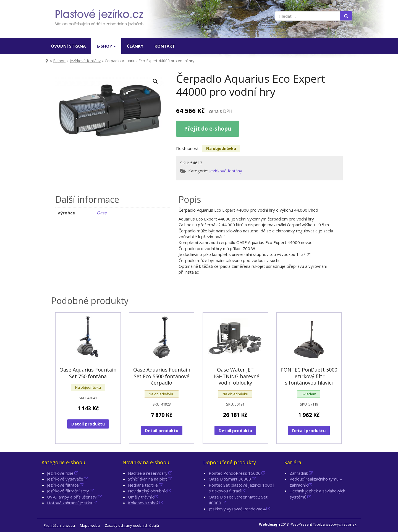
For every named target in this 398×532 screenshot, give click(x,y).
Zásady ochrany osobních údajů (132, 525)
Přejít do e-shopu (208, 129)
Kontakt (165, 46)
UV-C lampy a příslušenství (72, 497)
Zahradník (299, 473)
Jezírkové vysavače (65, 479)
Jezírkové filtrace (63, 485)
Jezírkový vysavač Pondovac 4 (237, 509)
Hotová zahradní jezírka (70, 503)
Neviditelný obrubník (147, 491)
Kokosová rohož (143, 503)
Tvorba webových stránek (335, 524)
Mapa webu (90, 525)
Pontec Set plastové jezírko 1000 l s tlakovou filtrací (241, 488)
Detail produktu (88, 424)
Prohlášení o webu (59, 525)
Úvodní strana (68, 46)
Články (135, 46)
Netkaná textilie (143, 485)
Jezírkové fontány (85, 61)
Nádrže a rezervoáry (148, 473)
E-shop (106, 46)
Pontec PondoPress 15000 (235, 473)
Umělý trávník (141, 497)
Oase (102, 213)
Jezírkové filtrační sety (68, 491)
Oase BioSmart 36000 (230, 479)
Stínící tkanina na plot (147, 479)
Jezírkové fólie (60, 473)
